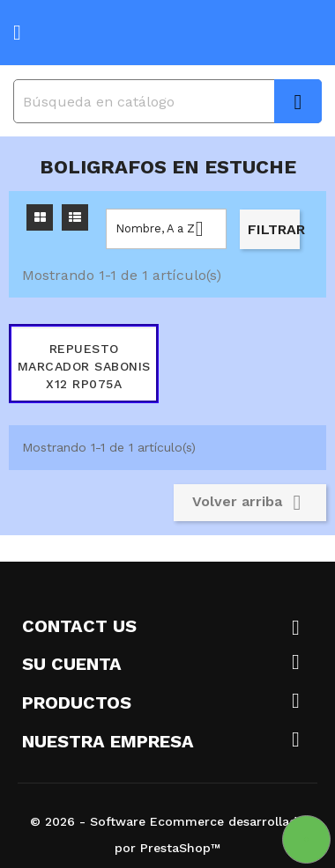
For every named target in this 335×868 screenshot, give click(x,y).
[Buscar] (167, 101)
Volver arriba (250, 503)
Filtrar (274, 229)
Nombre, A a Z (166, 229)
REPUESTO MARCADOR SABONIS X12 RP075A (84, 366)
